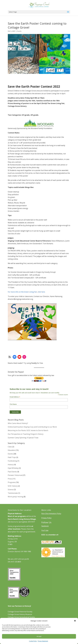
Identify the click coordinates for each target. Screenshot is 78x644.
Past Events (12, 472)
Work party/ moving (15, 497)
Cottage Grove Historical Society (20, 612)
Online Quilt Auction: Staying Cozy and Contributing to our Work (32, 427)
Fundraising (12, 461)
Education (12, 450)
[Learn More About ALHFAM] (51, 543)
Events (19, 31)
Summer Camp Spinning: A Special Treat (23, 438)
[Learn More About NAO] (53, 557)
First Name (13, 404)
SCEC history (13, 486)
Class (10, 447)
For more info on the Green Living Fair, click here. (27, 292)
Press (10, 479)
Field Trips (12, 457)
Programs (12, 482)
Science (11, 490)
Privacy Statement (43, 641)
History (11, 465)
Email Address (15, 397)
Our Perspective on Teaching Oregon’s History (26, 434)
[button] (75, 621)
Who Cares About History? (18, 423)
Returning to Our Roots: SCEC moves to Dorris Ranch (28, 430)
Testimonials (13, 493)
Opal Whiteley (13, 468)
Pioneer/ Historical (15, 475)
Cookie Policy (33, 641)
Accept (39, 636)
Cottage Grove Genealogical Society (21, 617)
